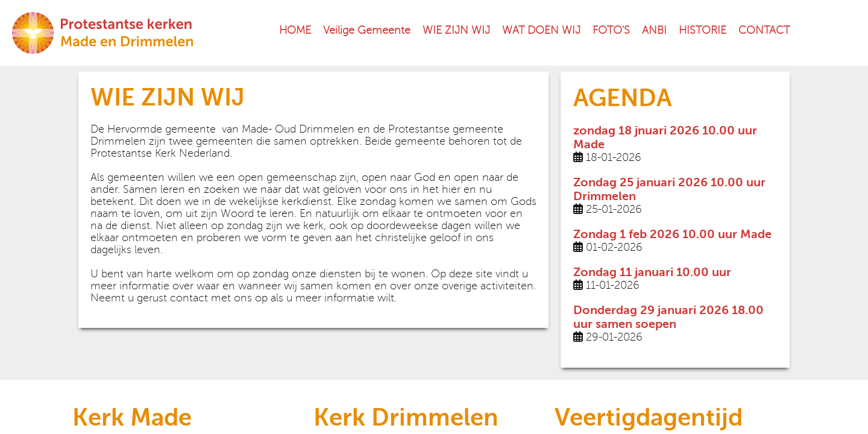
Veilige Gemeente (367, 30)
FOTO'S (611, 30)
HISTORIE (703, 30)
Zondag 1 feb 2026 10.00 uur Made (672, 234)
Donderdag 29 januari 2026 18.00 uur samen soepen (668, 317)
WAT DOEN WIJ (541, 30)
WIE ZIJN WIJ (456, 30)
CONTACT (764, 30)
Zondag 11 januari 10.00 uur (652, 272)
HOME (295, 30)
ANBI (654, 30)
